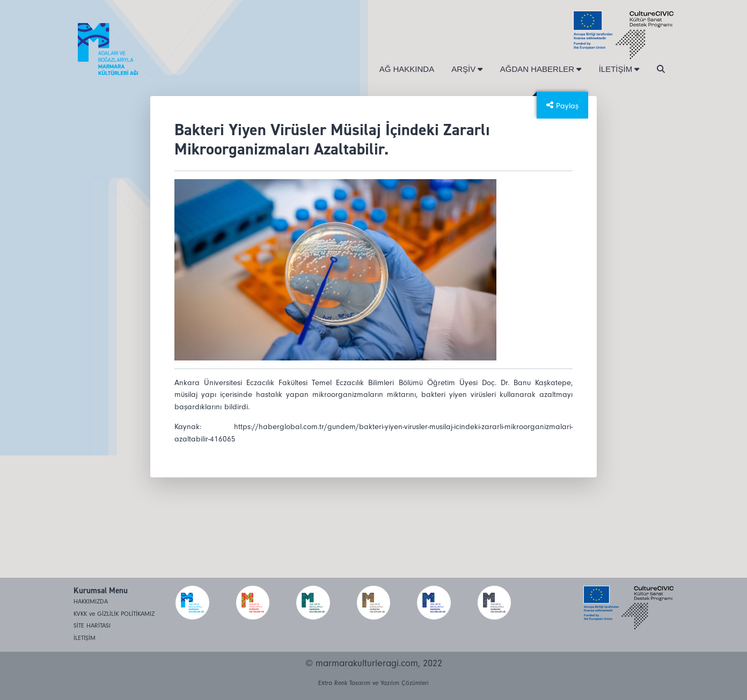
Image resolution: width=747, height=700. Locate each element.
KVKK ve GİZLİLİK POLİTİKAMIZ (114, 614)
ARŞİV (467, 69)
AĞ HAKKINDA (407, 69)
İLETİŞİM (619, 69)
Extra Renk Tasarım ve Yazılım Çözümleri (373, 683)
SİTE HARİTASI (92, 626)
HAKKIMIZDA (91, 602)
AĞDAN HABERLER (541, 69)
